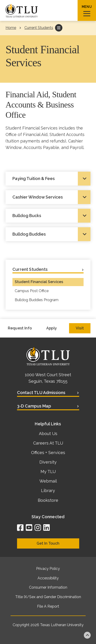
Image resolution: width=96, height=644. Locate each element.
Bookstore (48, 500)
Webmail (48, 481)
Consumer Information (48, 587)
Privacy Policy (48, 569)
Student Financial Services (39, 282)
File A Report (48, 606)
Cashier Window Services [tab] (38, 197)
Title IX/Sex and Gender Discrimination (48, 597)
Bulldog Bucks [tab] (27, 216)
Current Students (39, 28)
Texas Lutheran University (62, 625)
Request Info (20, 328)
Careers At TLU (48, 443)
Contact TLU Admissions (41, 393)
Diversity (48, 462)
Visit (80, 328)
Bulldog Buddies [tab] (29, 234)
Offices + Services (48, 453)
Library (48, 491)
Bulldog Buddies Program (37, 300)
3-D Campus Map (34, 406)
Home (11, 28)
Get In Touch (48, 543)
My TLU (48, 472)
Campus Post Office (32, 291)
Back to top (87, 635)
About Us (48, 434)
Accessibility (48, 578)
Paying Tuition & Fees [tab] (34, 178)
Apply (52, 328)
